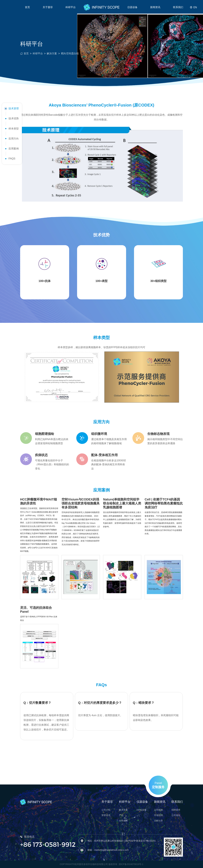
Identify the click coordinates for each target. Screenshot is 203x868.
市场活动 (158, 815)
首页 (27, 7)
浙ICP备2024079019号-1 (131, 864)
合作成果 (123, 821)
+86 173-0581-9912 (48, 844)
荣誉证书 (106, 815)
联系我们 (178, 7)
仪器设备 (132, 7)
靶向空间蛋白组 (70, 53)
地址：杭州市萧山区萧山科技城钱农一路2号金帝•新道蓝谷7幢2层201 (122, 841)
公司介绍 (106, 810)
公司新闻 (158, 810)
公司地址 (176, 815)
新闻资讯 (155, 7)
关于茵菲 (48, 7)
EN (193, 7)
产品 (121, 815)
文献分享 (158, 821)
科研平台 (38, 53)
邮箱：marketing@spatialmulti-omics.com (108, 850)
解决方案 (52, 53)
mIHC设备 (142, 810)
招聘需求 (176, 810)
